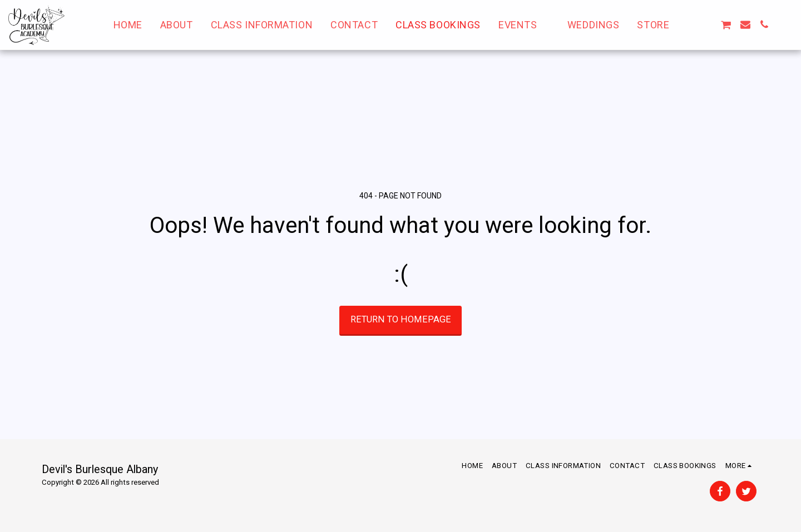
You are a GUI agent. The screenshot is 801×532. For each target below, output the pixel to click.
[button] (524, 25)
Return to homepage (401, 319)
